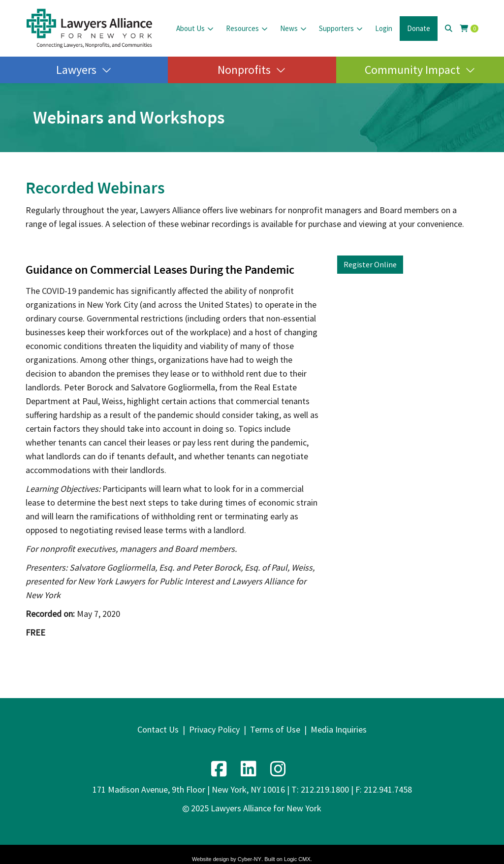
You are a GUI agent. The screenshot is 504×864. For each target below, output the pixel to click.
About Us (190, 28)
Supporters (336, 28)
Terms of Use (275, 729)
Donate (419, 28)
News (289, 28)
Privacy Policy (214, 729)
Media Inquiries (339, 729)
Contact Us (158, 729)
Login (384, 28)
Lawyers (76, 70)
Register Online (370, 264)
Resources (242, 28)
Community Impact (412, 70)
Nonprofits (244, 70)
